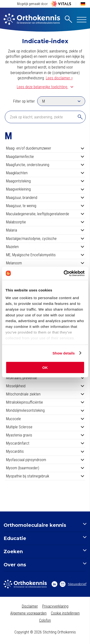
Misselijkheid (45, 386)
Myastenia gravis (45, 435)
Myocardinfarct (45, 443)
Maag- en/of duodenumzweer (45, 148)
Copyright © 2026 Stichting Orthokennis (45, 632)
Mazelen (45, 247)
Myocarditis (45, 451)
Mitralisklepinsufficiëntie (45, 402)
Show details (64, 353)
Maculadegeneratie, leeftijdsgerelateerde (45, 214)
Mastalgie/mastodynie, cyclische (45, 239)
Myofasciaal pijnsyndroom (45, 460)
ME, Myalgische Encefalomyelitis (45, 255)
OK (45, 368)
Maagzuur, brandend (45, 198)
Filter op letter (24, 101)
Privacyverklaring (55, 606)
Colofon (45, 620)
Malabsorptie (45, 222)
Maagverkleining (45, 189)
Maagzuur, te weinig (45, 206)
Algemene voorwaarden (28, 613)
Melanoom (45, 263)
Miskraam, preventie (45, 378)
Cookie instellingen (65, 613)
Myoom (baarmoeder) (45, 468)
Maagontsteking (45, 181)
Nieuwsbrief (73, 584)
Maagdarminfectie (45, 157)
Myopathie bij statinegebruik (45, 476)
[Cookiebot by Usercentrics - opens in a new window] (64, 273)
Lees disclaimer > (59, 78)
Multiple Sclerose (45, 427)
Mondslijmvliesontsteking (45, 410)
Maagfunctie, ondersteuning (45, 165)
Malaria (45, 230)
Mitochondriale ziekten (45, 394)
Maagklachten (45, 173)
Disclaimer (30, 606)
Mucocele (45, 419)
